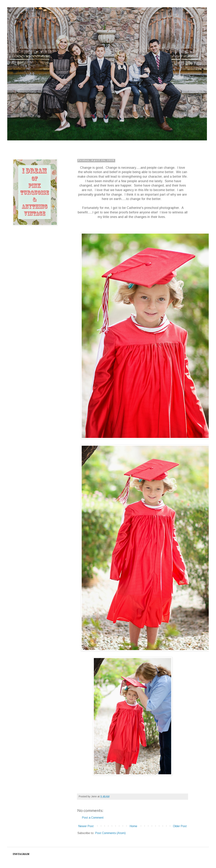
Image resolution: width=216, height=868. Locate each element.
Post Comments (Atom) (110, 833)
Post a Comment (93, 818)
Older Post (180, 826)
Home (133, 826)
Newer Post (86, 826)
